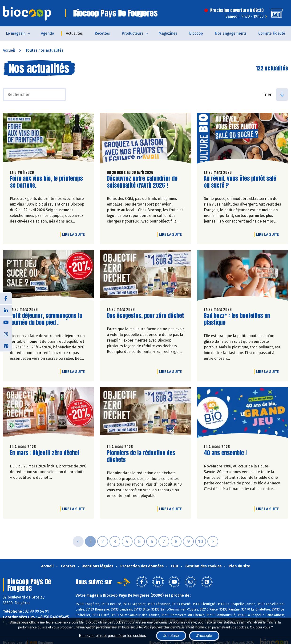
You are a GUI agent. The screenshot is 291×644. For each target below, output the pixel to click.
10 (201, 541)
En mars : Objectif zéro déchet (45, 453)
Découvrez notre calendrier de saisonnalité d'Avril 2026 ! (142, 182)
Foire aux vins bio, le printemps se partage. (46, 182)
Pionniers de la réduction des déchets (141, 456)
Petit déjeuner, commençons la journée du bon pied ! (46, 319)
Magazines (168, 33)
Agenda (48, 33)
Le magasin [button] (16, 33)
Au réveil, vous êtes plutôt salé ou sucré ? (240, 182)
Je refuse (171, 636)
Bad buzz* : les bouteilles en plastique (237, 319)
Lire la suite (75, 234)
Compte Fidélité (272, 33)
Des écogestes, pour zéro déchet (145, 316)
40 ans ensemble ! (225, 453)
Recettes (102, 33)
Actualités (74, 33)
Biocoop (196, 33)
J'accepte (204, 636)
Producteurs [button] (133, 33)
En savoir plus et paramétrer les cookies (112, 636)
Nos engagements (231, 33)
